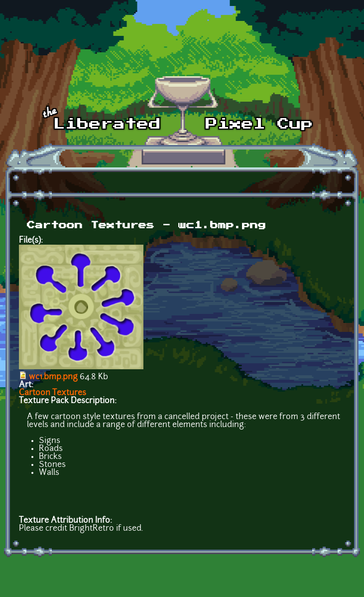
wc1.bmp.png (53, 377)
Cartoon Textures (53, 393)
